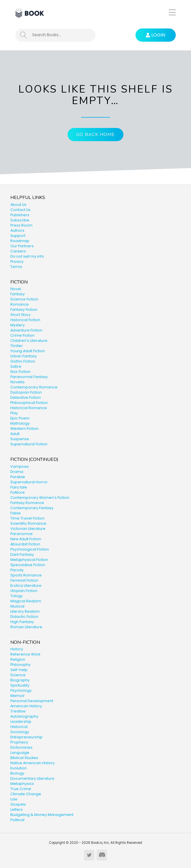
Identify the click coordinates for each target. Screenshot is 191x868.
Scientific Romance (28, 523)
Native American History (33, 763)
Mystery (18, 325)
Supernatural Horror (29, 482)
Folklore (18, 492)
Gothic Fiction (23, 361)
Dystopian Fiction (26, 392)
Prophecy (19, 742)
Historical (19, 727)
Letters (17, 809)
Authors (17, 230)
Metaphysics (22, 784)
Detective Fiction (26, 397)
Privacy (17, 261)
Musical (17, 606)
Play (14, 413)
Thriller (17, 346)
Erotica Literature (26, 586)
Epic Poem (20, 418)
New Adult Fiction (26, 539)
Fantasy (18, 294)
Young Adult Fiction (28, 351)
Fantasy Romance (27, 503)
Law (14, 799)
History (17, 649)
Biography (20, 680)
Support (18, 236)
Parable (18, 477)
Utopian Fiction (24, 591)
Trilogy (17, 596)
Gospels (18, 804)
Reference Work (25, 654)
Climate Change (26, 794)
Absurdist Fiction (25, 544)
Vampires (20, 466)
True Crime (21, 789)
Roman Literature (26, 627)
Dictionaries (21, 747)
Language (20, 753)
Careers (18, 251)
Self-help (19, 670)
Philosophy (20, 665)
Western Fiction (24, 429)
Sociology (20, 732)
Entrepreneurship (26, 737)
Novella (17, 382)
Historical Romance (29, 408)
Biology (17, 773)
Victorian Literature (28, 529)
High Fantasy (22, 622)
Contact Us (20, 210)
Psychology (21, 690)
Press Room (21, 225)
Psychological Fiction (30, 549)
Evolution (19, 768)
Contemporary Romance (34, 387)
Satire (16, 366)
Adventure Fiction (26, 330)
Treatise (18, 711)
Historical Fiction (25, 320)
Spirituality (20, 685)
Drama (17, 472)
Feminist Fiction (24, 580)
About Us (18, 205)
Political (17, 820)
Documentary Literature (32, 778)
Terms (16, 267)
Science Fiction (24, 299)
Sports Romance (26, 575)
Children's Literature (29, 341)
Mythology (20, 423)
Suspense (20, 439)
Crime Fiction (22, 335)
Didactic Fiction (24, 617)
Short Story (20, 315)
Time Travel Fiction (27, 518)
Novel (16, 289)
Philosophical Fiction (29, 403)
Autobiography (24, 716)
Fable (16, 513)
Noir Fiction (20, 372)
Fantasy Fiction (24, 310)
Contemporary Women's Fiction (40, 498)
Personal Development (32, 701)
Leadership (21, 722)
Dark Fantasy (22, 554)
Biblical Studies (24, 758)
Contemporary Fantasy (32, 508)
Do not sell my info (27, 256)
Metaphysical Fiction (29, 560)
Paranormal (21, 534)
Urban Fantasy (24, 356)
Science (18, 675)
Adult (15, 434)
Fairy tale (19, 487)
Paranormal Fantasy (29, 377)
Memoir (18, 696)
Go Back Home (96, 135)
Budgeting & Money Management (42, 815)
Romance (20, 304)
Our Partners (22, 246)
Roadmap (20, 241)
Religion (18, 659)
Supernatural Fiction (29, 444)
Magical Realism (26, 601)
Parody (17, 570)
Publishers (20, 215)
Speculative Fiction (28, 565)
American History (26, 706)
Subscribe (20, 220)
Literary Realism (25, 611)
